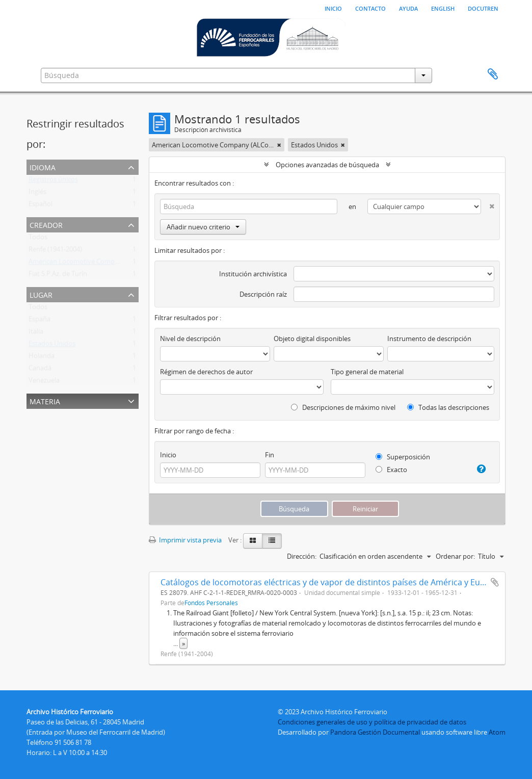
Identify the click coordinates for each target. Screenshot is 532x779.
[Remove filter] (279, 145)
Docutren (483, 8)
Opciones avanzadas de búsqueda (327, 165)
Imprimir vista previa (185, 540)
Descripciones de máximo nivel (343, 407)
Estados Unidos (52, 346)
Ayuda (408, 8)
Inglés (37, 194)
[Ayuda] (478, 469)
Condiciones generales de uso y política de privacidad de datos (372, 722)
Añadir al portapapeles (495, 582)
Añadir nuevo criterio (203, 227)
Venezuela (44, 382)
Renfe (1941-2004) (55, 251)
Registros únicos (53, 181)
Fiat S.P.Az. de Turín (58, 276)
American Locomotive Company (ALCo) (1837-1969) (106, 264)
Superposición (403, 457)
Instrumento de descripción (429, 339)
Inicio (333, 8)
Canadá (40, 370)
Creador (46, 224)
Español (41, 206)
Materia (45, 400)
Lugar (41, 294)
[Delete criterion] (488, 204)
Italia (36, 333)
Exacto (391, 470)
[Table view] (272, 541)
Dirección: (302, 556)
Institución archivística (253, 274)
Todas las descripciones (448, 407)
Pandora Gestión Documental (375, 732)
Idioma (43, 166)
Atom (497, 732)
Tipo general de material (367, 372)
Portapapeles (493, 74)
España (39, 321)
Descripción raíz (263, 294)
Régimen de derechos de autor (206, 372)
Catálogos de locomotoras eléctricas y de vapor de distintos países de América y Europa (329, 582)
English (443, 8)
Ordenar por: (455, 556)
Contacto (370, 8)
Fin (270, 455)
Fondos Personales (211, 603)
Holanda (42, 358)
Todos (38, 239)
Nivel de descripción (190, 339)
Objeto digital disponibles (312, 339)
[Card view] (253, 541)
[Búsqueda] (249, 206)
